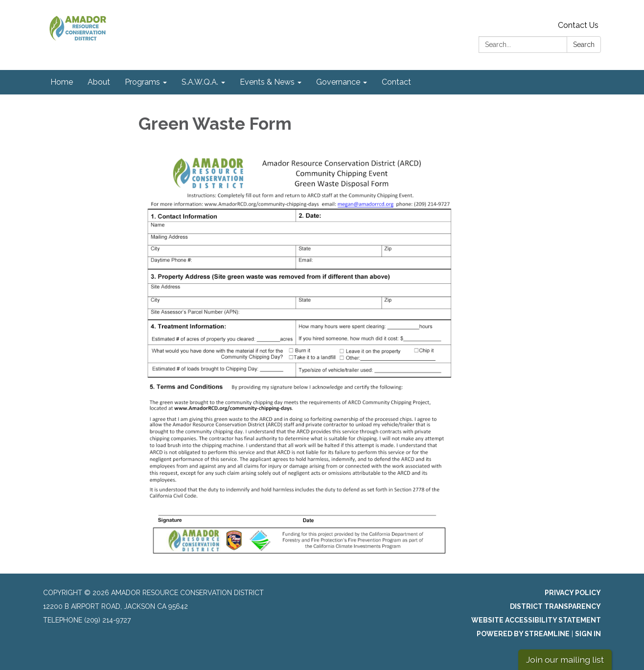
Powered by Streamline (523, 634)
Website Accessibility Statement (536, 620)
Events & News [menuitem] (267, 82)
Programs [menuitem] (142, 82)
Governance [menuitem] (338, 82)
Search (584, 45)
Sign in (588, 634)
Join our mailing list (565, 659)
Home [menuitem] (62, 82)
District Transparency (555, 606)
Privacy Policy (573, 593)
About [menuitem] (99, 82)
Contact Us (578, 25)
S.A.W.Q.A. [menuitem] (200, 82)
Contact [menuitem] (396, 82)
